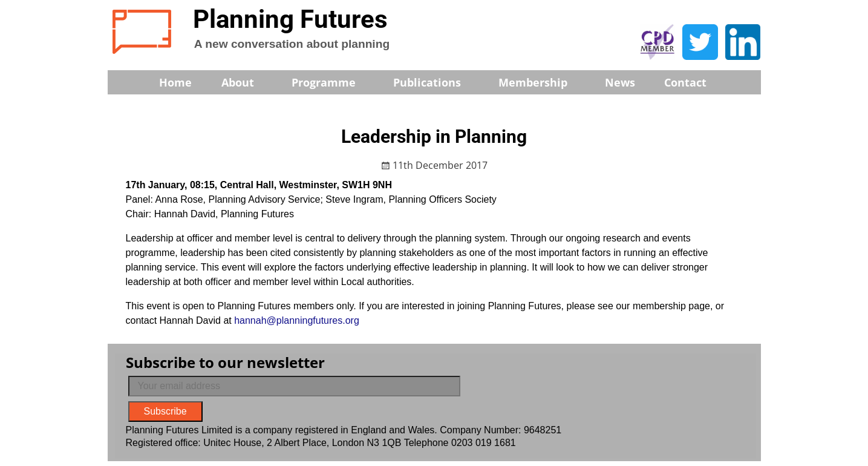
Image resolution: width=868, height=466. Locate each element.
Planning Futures (290, 19)
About (246, 82)
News (620, 82)
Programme (332, 82)
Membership (541, 82)
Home (175, 82)
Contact (685, 82)
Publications (435, 82)
